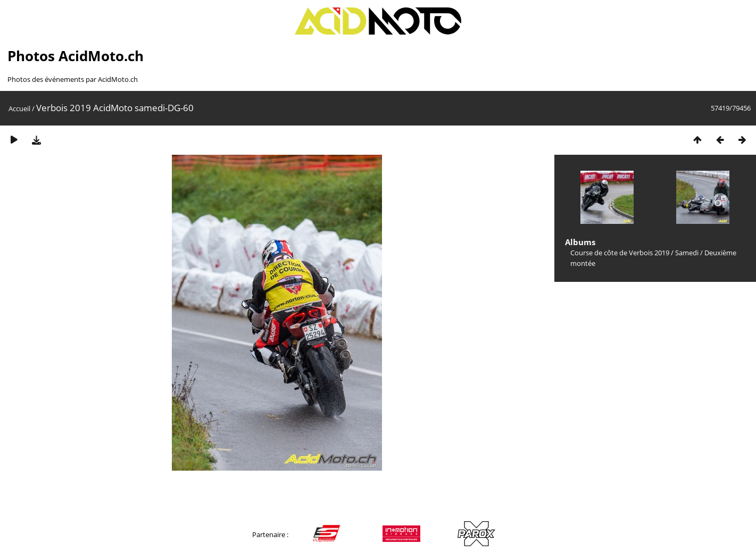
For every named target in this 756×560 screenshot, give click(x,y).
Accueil (19, 108)
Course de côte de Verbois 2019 (620, 253)
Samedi (687, 253)
